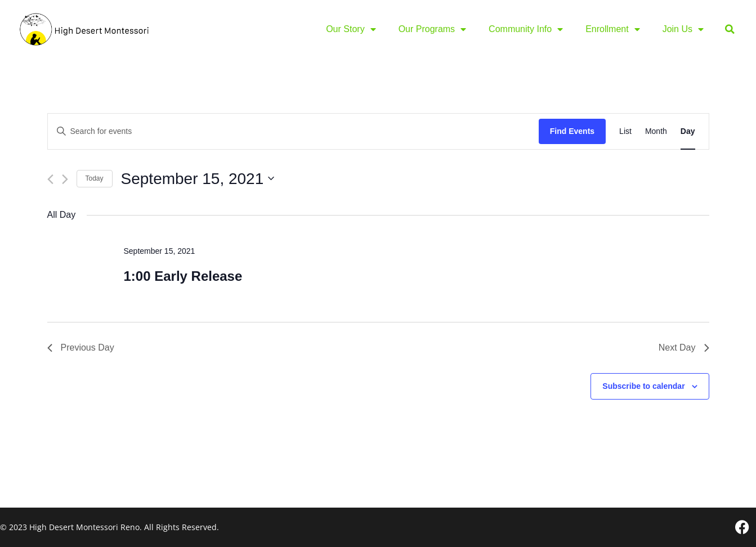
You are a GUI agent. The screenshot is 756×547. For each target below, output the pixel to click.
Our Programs (432, 29)
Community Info (526, 29)
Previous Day (81, 348)
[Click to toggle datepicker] (198, 179)
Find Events (572, 131)
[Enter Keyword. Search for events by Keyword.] (293, 131)
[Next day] (65, 179)
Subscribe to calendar (643, 386)
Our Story (351, 29)
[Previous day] (50, 179)
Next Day (684, 348)
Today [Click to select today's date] (95, 178)
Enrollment (612, 29)
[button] (730, 30)
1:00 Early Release (183, 276)
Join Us (683, 29)
